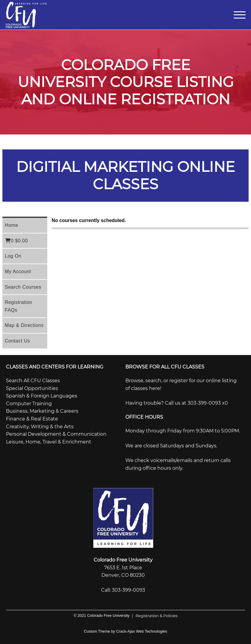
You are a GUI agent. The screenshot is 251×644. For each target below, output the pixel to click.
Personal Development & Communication (56, 434)
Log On (13, 256)
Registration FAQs (18, 306)
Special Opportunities (32, 388)
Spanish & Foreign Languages (42, 396)
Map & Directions (24, 325)
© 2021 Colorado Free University (102, 615)
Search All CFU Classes (33, 381)
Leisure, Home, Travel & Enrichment (49, 442)
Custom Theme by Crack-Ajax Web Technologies (125, 631)
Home (12, 225)
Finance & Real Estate (32, 419)
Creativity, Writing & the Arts (40, 427)
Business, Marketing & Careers (42, 411)
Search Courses (23, 287)
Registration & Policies (153, 616)
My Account (18, 271)
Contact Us (17, 341)
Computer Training (29, 404)
